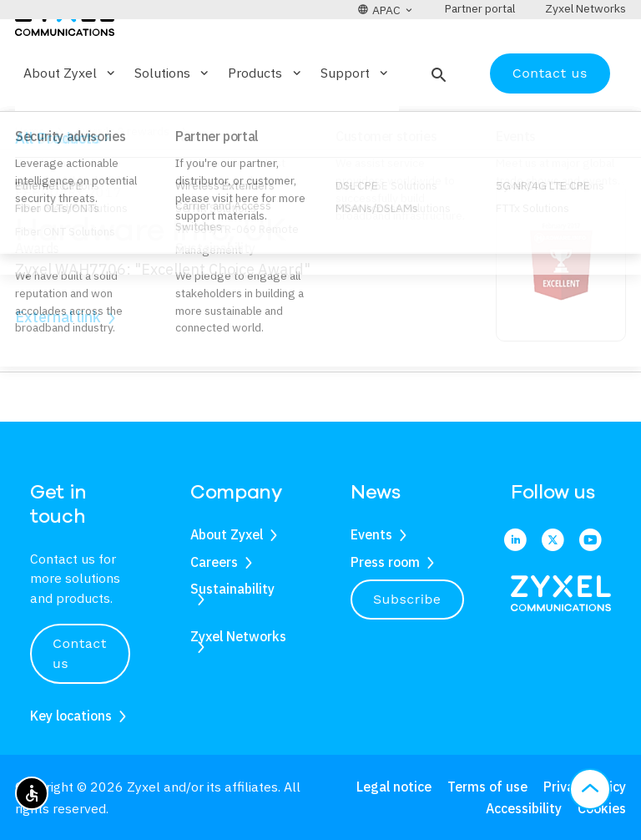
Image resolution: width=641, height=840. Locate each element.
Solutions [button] (173, 122)
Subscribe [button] (407, 599)
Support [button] (356, 122)
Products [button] (265, 122)
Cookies (602, 808)
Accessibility (524, 808)
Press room (385, 562)
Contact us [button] (80, 653)
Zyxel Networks (238, 636)
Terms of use (487, 787)
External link (58, 366)
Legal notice (394, 787)
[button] (437, 122)
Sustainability (232, 589)
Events (371, 534)
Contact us (550, 121)
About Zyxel (227, 534)
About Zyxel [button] (71, 122)
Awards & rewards (122, 180)
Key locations (71, 716)
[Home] (65, 66)
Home (30, 180)
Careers (214, 562)
